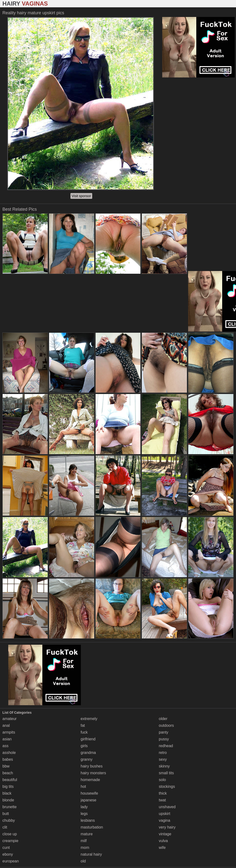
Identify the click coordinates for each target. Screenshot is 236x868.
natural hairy (91, 854)
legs (84, 814)
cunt (6, 848)
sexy (163, 759)
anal (6, 725)
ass (5, 746)
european (11, 861)
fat (83, 725)
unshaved (167, 807)
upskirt (164, 814)
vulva (163, 841)
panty (164, 732)
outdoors (166, 725)
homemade (90, 780)
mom (85, 848)
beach (8, 773)
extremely (89, 719)
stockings (167, 787)
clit (5, 827)
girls (84, 746)
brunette (10, 807)
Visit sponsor (81, 196)
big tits (8, 787)
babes (8, 759)
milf (84, 841)
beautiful (10, 780)
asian (7, 739)
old (83, 861)
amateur (10, 719)
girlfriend (88, 739)
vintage (165, 834)
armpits (9, 732)
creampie (10, 841)
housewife (89, 793)
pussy (164, 739)
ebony (8, 854)
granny (87, 759)
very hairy (167, 827)
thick (163, 793)
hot (83, 787)
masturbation (92, 827)
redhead (166, 746)
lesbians (88, 820)
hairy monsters (93, 773)
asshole (9, 753)
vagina (164, 820)
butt (6, 814)
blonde (8, 800)
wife (162, 848)
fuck (84, 732)
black (7, 793)
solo (162, 780)
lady (84, 807)
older (163, 719)
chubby (9, 820)
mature (87, 834)
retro (163, 753)
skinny (164, 766)
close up (10, 834)
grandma (88, 753)
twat (162, 800)
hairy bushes (92, 766)
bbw (6, 766)
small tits (166, 773)
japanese (88, 800)
